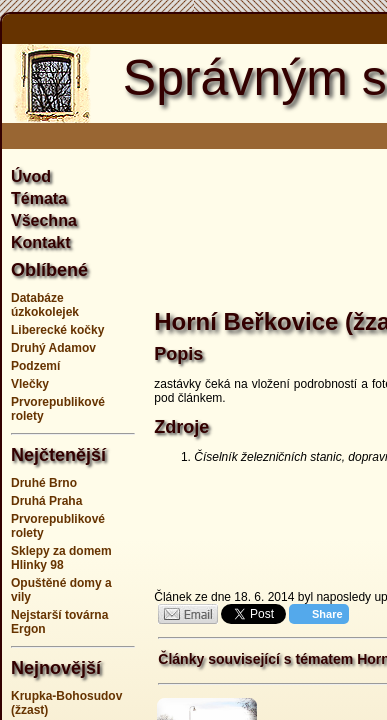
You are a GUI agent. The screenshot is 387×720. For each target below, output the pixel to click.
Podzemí (35, 366)
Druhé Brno (44, 483)
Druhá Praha (46, 501)
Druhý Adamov (53, 348)
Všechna (44, 220)
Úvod (31, 176)
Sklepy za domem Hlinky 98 (61, 558)
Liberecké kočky (57, 330)
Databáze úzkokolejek (45, 305)
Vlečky (30, 384)
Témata (39, 198)
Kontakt (41, 242)
